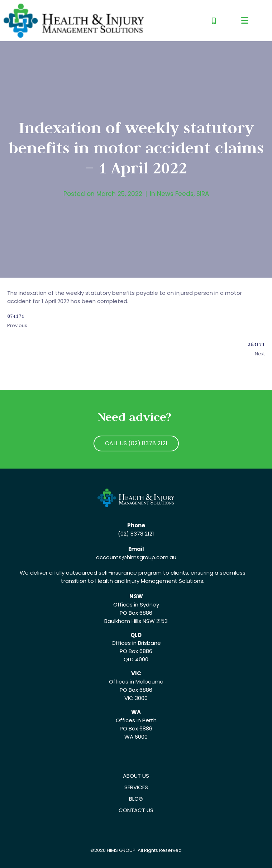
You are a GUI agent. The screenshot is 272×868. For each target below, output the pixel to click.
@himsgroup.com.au (149, 557)
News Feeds (175, 194)
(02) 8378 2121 (136, 534)
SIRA (203, 194)
